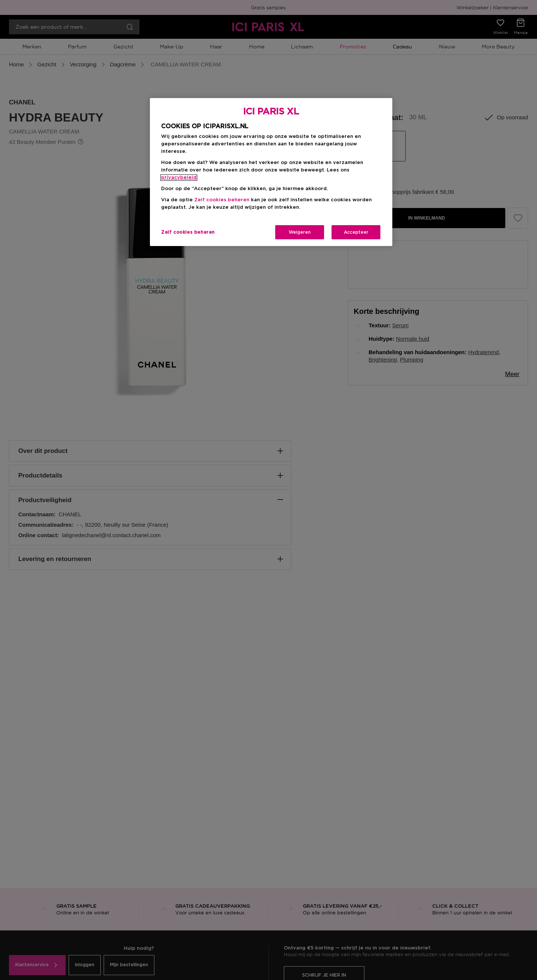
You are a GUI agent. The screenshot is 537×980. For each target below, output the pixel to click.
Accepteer (356, 232)
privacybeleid (179, 178)
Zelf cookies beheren (222, 200)
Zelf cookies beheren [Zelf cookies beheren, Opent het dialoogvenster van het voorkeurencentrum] (188, 232)
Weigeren (300, 232)
